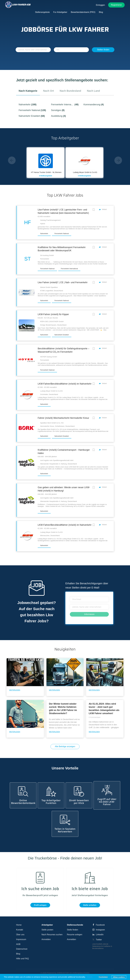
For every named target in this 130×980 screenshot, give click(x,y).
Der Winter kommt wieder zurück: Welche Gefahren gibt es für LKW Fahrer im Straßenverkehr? (63, 709)
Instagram (100, 930)
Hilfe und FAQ (22, 959)
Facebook (100, 925)
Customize (103, 977)
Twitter (99, 940)
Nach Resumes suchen (52, 935)
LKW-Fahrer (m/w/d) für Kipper (53, 314)
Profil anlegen (40, 905)
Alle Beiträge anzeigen (65, 746)
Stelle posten (47, 930)
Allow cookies (119, 977)
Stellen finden (103, 50)
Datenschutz (22, 949)
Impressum (21, 939)
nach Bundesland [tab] (70, 91)
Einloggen (100, 5)
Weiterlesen (15, 690)
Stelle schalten (90, 905)
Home (19, 925)
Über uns (20, 935)
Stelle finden (72, 930)
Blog (18, 954)
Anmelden (46, 939)
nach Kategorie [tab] (28, 91)
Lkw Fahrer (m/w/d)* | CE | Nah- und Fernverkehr (63, 282)
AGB (18, 944)
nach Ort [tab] (48, 91)
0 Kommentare (95, 717)
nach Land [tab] (93, 91)
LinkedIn (100, 935)
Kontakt (20, 930)
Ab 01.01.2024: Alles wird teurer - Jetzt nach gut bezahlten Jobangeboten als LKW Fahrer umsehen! (104, 709)
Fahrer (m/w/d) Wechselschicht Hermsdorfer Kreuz (63, 418)
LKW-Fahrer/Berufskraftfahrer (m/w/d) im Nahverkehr (65, 384)
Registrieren (116, 5)
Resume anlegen (75, 935)
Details (90, 977)
